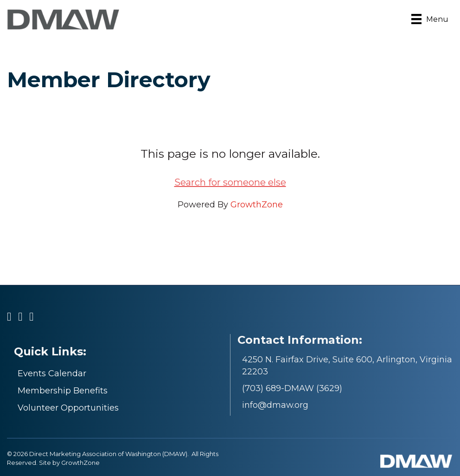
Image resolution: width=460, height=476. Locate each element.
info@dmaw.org (275, 405)
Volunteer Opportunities (68, 408)
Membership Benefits (63, 391)
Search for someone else (230, 182)
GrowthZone (257, 205)
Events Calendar (52, 373)
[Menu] (430, 19)
